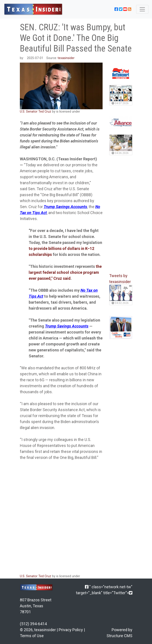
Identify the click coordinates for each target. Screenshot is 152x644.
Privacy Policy (71, 630)
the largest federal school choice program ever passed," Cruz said (65, 272)
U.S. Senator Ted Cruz (36, 112)
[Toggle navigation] (142, 9)
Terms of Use (32, 636)
